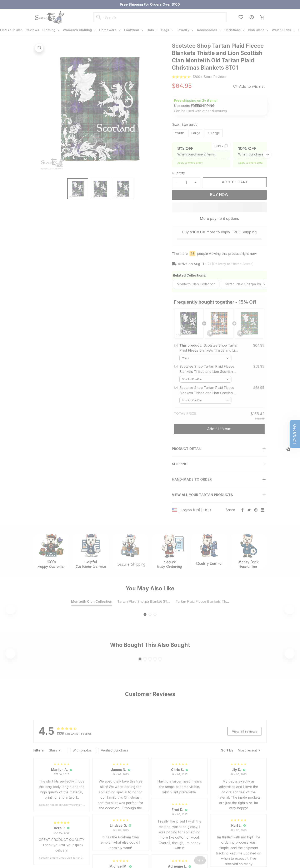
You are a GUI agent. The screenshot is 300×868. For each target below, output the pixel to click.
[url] (209, 77)
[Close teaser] (288, 449)
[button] (295, 434)
